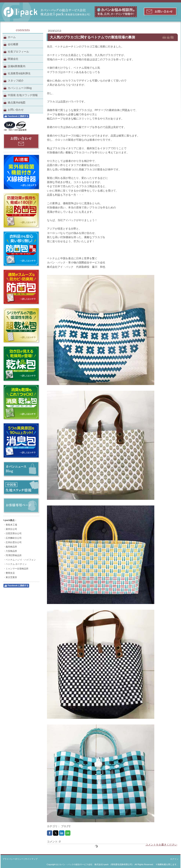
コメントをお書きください (161, 845)
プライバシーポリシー (13, 859)
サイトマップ (31, 859)
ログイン (174, 859)
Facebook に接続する (16, 116)
